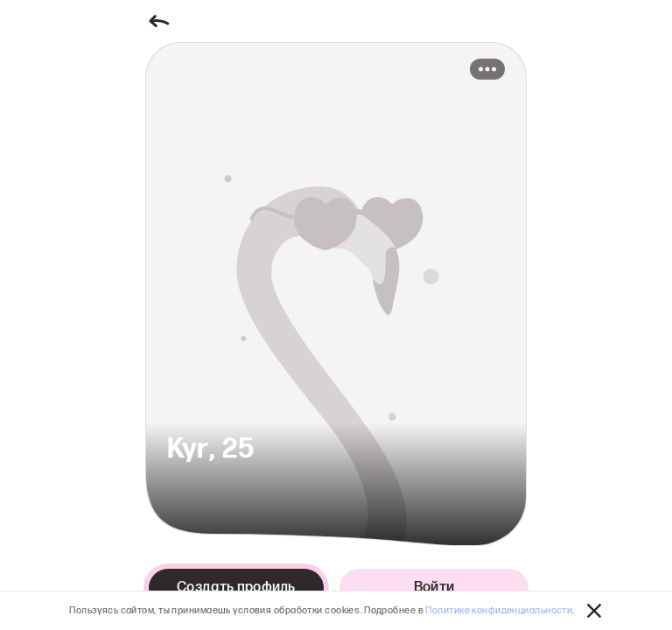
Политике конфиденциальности (499, 610)
